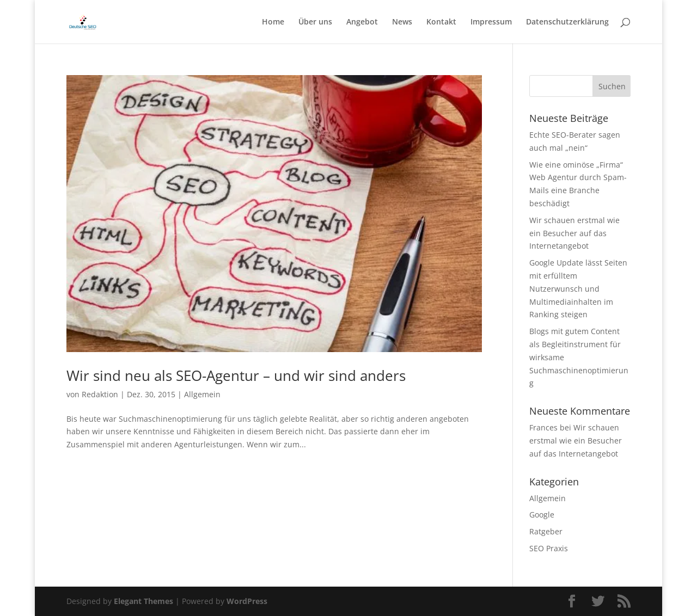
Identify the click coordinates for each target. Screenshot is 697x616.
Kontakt (441, 22)
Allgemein (202, 394)
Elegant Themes (143, 601)
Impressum (491, 22)
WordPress (247, 601)
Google (542, 515)
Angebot (362, 22)
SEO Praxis (549, 548)
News (402, 22)
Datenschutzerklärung (567, 22)
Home (273, 22)
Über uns (315, 22)
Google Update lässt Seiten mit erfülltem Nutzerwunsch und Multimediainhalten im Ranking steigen (578, 288)
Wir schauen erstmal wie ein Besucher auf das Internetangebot (574, 233)
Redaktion (100, 394)
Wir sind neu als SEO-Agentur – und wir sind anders (236, 375)
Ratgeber (546, 531)
